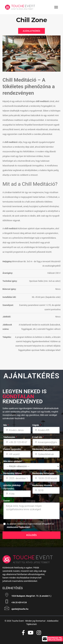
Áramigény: (8, 273)
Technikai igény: (10, 281)
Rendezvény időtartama (44, 473)
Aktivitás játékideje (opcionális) (12, 487)
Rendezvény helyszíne (43, 449)
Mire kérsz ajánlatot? (14, 461)
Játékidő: (7, 317)
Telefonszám (10, 437)
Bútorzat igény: (9, 289)
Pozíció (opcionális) (12, 449)
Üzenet (7, 501)
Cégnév (37, 425)
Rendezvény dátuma (13, 473)
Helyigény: (7, 262)
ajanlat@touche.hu (15, 608)
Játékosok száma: (7, 327)
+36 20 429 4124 (15, 602)
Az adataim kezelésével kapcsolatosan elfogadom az (30, 526)
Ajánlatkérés (31, 31)
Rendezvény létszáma (43, 485)
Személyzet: (8, 305)
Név (6, 425)
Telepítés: (7, 337)
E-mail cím (38, 437)
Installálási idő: (9, 297)
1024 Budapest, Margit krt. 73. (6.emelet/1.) (27, 595)
